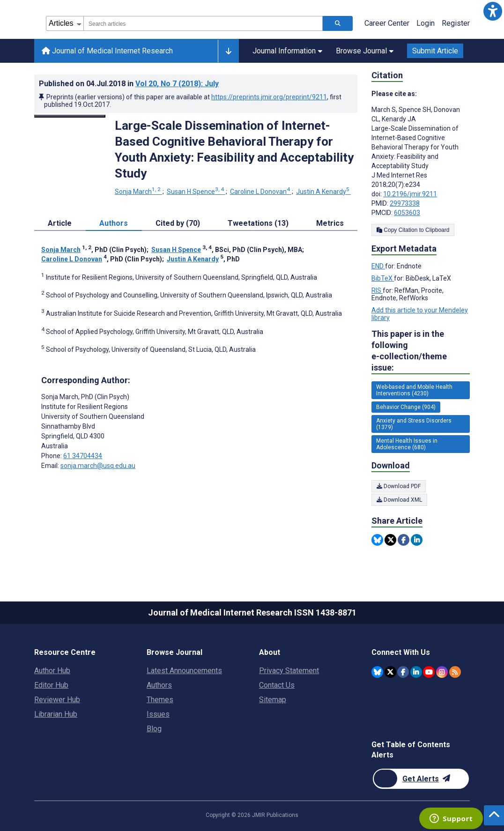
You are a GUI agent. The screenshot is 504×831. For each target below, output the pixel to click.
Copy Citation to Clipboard (413, 230)
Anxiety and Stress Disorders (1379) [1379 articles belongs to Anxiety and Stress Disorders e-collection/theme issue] (414, 424)
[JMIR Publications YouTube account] (429, 672)
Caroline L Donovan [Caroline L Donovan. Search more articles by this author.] (261, 192)
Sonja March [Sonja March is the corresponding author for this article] (85, 397)
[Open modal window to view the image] (70, 116)
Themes (160, 700)
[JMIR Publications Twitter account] (390, 672)
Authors (159, 685)
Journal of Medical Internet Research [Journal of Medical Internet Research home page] (107, 51)
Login (426, 23)
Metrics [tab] (330, 223)
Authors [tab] (114, 223)
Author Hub (52, 671)
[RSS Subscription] (455, 672)
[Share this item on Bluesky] (377, 540)
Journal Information (287, 51)
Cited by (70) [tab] (178, 223)
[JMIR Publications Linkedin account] (416, 672)
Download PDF (399, 486)
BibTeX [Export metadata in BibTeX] (383, 278)
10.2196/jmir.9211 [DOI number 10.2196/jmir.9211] (410, 194)
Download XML (399, 500)
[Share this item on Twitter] (390, 540)
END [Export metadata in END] (378, 266)
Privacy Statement (289, 671)
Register (456, 23)
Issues (158, 714)
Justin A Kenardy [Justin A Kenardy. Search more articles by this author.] (323, 192)
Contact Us (277, 685)
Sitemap (273, 700)
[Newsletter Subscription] (421, 779)
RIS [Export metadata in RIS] (377, 290)
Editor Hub (51, 685)
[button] (493, 11)
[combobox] (203, 23)
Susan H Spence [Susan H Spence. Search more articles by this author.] (196, 192)
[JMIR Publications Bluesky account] (377, 672)
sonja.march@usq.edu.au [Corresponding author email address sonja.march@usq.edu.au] (98, 466)
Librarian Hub (56, 714)
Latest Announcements (184, 671)
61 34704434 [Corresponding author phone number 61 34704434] (83, 456)
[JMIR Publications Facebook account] (403, 672)
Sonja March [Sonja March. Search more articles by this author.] (138, 192)
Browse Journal (365, 51)
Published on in (129, 84)
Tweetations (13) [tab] (258, 223)
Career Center (387, 23)
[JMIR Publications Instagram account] (442, 672)
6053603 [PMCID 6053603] (407, 213)
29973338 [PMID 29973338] (405, 203)
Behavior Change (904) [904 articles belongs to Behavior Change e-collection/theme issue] (406, 407)
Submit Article (435, 51)
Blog (154, 729)
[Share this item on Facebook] (404, 540)
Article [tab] (60, 223)
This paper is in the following (421, 351)
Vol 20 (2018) (177, 84)
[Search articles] (338, 23)
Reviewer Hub (57, 700)
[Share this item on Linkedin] (417, 540)
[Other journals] (228, 51)
